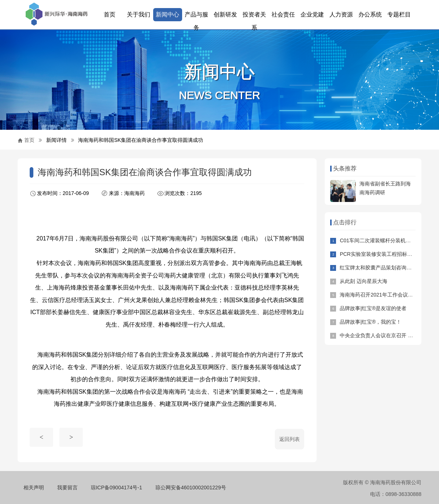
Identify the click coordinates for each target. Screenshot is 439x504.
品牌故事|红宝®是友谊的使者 (373, 308)
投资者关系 (254, 16)
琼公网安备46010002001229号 (191, 488)
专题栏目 (399, 14)
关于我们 (139, 14)
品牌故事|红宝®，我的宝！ (370, 322)
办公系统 (370, 14)
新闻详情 (56, 140)
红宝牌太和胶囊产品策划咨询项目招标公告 (388, 268)
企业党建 (312, 14)
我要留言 (67, 488)
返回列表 (289, 439)
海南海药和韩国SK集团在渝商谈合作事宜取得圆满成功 (141, 140)
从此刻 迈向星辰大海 (364, 281)
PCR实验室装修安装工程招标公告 (379, 254)
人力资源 (341, 14)
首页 (110, 14)
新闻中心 (167, 14)
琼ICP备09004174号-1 (117, 488)
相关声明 (34, 488)
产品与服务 (196, 16)
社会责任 (283, 14)
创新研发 (225, 14)
